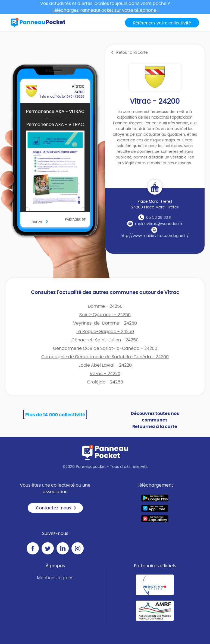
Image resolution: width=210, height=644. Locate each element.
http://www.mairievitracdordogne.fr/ (155, 236)
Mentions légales (55, 578)
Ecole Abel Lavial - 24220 (105, 365)
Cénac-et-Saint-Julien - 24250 (105, 340)
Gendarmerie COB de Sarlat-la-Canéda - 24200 (105, 348)
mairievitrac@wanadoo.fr (159, 224)
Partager (75, 220)
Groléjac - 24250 (105, 382)
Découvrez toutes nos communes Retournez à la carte (155, 420)
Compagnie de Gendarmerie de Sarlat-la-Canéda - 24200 (105, 357)
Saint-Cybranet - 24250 (105, 315)
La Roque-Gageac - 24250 (105, 332)
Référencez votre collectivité (162, 23)
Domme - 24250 (105, 306)
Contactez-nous (56, 508)
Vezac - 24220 (105, 374)
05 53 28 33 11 (159, 218)
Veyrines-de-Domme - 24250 (105, 323)
